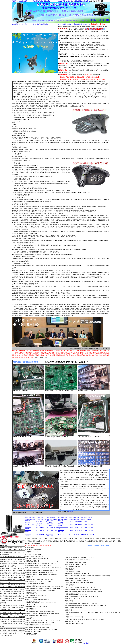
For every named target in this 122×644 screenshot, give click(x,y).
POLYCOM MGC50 (52, 528)
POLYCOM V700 (86, 522)
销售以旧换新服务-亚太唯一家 (82, 1)
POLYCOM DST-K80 (41, 531)
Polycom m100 (40, 517)
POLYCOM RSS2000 (75, 531)
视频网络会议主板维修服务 (20, 1)
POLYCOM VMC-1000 (87, 531)
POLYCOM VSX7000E (39, 525)
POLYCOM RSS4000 (61, 531)
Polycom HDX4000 (41, 519)
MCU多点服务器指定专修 (65, 24)
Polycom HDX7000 (63, 519)
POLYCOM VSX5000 (50, 522)
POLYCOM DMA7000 (50, 535)
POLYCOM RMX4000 (87, 528)
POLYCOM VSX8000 (50, 525)
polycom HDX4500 (30, 517)
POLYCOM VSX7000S (75, 522)
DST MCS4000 (40, 528)
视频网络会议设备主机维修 (41, 24)
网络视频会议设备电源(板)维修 (42, 1)
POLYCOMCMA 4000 (42, 535)
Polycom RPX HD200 (75, 517)
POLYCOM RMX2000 (28, 531)
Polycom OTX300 (63, 517)
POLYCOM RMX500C (28, 528)
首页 (84, 643)
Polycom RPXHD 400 (87, 517)
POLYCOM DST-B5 (52, 531)
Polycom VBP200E (74, 535)
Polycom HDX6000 (74, 519)
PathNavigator (62, 535)
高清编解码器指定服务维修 (65, 1)
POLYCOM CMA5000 (28, 535)
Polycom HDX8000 (52, 519)
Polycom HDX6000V (87, 519)
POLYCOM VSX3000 (41, 522)
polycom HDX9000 (30, 519)
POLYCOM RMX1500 (75, 525)
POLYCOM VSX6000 (28, 522)
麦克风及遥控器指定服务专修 (82, 24)
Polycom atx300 (51, 517)
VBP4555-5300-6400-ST (88, 535)
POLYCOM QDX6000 (61, 525)
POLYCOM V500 (30, 525)
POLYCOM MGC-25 (74, 528)
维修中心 (88, 643)
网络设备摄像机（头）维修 (20, 24)
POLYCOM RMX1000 (87, 525)
